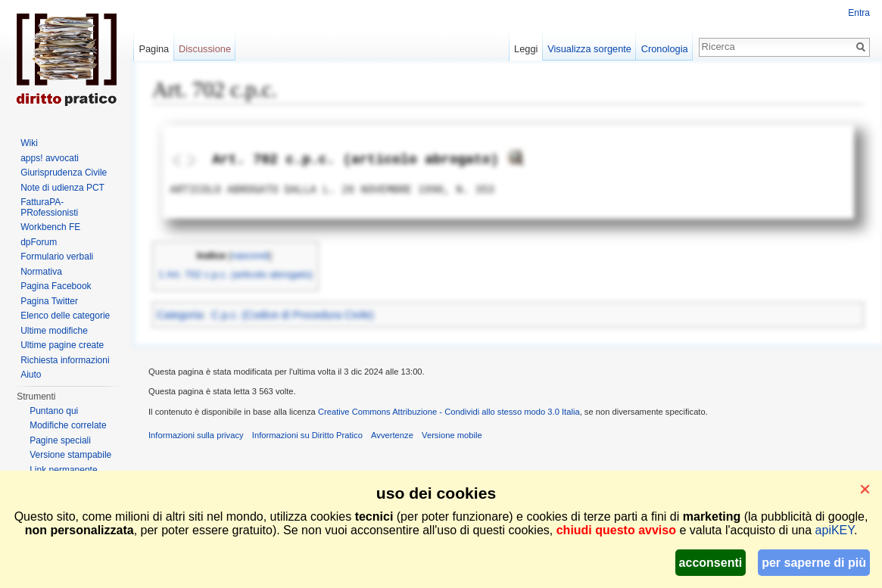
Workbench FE (50, 227)
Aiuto (31, 375)
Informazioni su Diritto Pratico (307, 435)
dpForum (39, 242)
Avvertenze (392, 435)
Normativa (41, 272)
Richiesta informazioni (65, 360)
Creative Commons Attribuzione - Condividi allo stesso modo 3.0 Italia (449, 412)
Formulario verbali (57, 257)
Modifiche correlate (68, 425)
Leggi (526, 49)
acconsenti (711, 563)
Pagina (154, 49)
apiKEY (835, 530)
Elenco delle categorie (65, 316)
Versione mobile (452, 435)
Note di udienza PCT (62, 188)
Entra (859, 13)
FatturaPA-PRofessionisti (49, 207)
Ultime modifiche (54, 331)
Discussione (205, 49)
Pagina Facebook (56, 286)
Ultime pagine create (62, 345)
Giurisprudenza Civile (64, 173)
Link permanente (63, 470)
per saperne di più (814, 563)
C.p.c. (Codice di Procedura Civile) (293, 315)
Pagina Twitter (49, 301)
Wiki (29, 143)
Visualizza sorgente (589, 49)
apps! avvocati (50, 158)
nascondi (250, 256)
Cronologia (665, 49)
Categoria (180, 315)
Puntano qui (54, 411)
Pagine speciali (60, 440)
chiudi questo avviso (616, 530)
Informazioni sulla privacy (196, 435)
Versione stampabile (70, 455)
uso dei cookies (436, 493)
